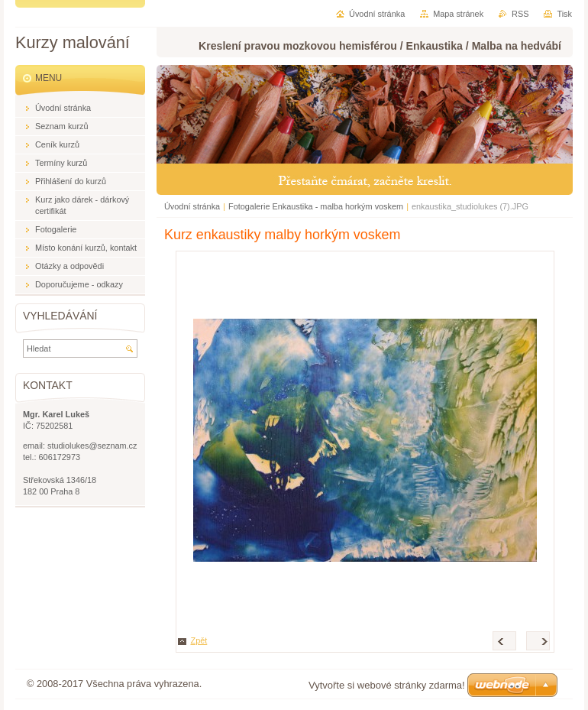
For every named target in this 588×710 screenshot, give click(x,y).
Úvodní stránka (192, 206)
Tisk (564, 14)
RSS (520, 14)
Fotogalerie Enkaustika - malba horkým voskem (316, 206)
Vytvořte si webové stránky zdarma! (387, 685)
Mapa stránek (458, 14)
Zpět (199, 640)
